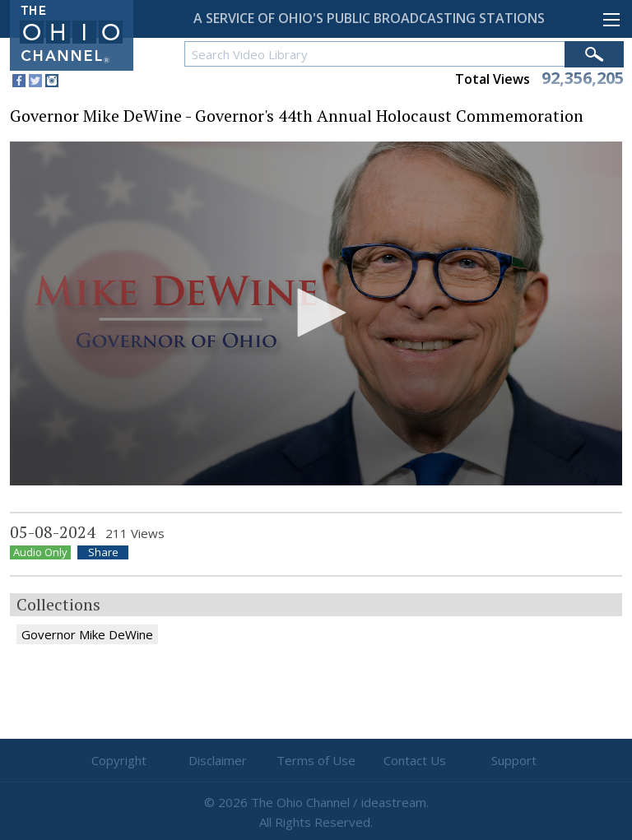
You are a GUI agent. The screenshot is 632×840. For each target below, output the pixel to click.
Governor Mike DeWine (87, 634)
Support (514, 760)
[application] (316, 314)
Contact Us (415, 760)
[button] (316, 313)
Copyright (119, 760)
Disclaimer (218, 760)
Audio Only (40, 552)
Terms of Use (316, 760)
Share (103, 552)
